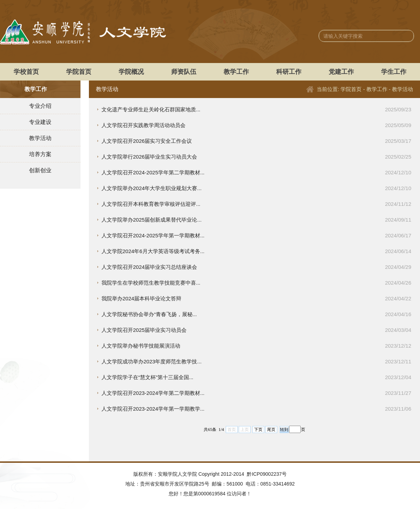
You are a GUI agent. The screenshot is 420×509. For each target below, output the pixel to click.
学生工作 (394, 72)
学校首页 (26, 72)
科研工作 (289, 72)
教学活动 (40, 138)
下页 (258, 430)
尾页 (271, 430)
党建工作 (341, 72)
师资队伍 (184, 72)
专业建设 (40, 122)
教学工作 (236, 72)
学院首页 (79, 72)
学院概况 (131, 72)
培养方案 (40, 154)
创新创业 (40, 170)
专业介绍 (40, 106)
